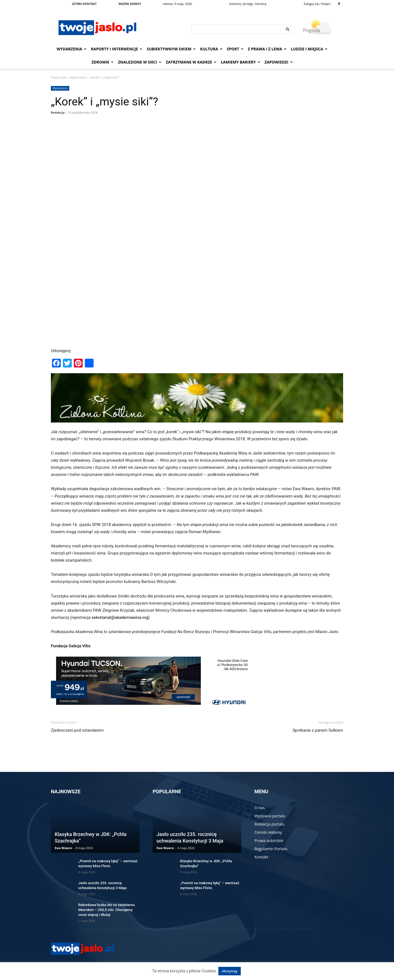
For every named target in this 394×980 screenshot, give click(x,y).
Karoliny (261, 4)
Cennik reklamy (268, 832)
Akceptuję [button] (229, 971)
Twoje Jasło (59, 77)
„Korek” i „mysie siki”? (105, 102)
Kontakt (261, 857)
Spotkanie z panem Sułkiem (318, 730)
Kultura (211, 49)
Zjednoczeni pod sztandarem (77, 730)
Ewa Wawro (63, 848)
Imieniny (235, 4)
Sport (235, 49)
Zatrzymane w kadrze (191, 62)
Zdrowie (102, 62)
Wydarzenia (72, 49)
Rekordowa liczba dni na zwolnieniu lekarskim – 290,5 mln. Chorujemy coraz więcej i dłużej (107, 910)
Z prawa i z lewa (267, 49)
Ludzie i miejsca (309, 49)
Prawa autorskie (269, 840)
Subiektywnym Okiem (171, 49)
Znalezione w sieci (140, 62)
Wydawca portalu (270, 816)
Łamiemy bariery (241, 62)
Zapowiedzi (279, 62)
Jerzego (248, 4)
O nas (260, 808)
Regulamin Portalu (271, 849)
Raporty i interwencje (117, 49)
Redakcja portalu (269, 824)
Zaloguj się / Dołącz (317, 4)
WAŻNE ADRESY (130, 4)
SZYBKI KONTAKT (84, 4)
